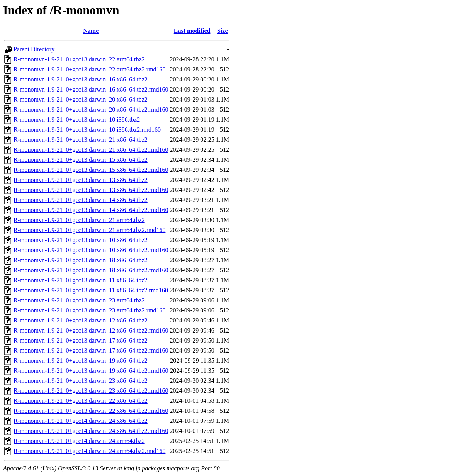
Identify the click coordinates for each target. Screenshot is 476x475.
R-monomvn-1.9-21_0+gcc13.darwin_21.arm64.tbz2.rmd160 (89, 230)
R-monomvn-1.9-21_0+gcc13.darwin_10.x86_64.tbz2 (81, 240)
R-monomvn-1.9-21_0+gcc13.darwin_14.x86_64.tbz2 (81, 200)
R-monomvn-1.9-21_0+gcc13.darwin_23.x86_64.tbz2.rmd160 (91, 391)
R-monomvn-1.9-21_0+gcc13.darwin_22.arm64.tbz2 (79, 59)
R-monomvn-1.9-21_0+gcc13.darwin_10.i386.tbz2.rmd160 (87, 130)
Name (91, 31)
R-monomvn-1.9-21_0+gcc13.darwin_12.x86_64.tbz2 (81, 320)
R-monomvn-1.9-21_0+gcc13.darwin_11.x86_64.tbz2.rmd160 (91, 290)
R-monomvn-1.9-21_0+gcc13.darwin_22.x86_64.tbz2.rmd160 (91, 411)
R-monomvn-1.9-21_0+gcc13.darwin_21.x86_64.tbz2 (81, 140)
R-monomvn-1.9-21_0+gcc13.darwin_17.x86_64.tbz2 (81, 340)
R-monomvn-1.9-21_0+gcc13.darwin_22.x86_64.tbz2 (81, 401)
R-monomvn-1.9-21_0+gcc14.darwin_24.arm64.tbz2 (79, 441)
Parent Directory (34, 49)
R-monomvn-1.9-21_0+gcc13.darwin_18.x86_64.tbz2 (81, 260)
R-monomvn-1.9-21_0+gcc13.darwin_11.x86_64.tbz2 (80, 280)
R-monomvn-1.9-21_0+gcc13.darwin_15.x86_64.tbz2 (81, 160)
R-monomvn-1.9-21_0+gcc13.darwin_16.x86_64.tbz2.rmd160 (91, 89)
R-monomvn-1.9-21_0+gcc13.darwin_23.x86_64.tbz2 (81, 381)
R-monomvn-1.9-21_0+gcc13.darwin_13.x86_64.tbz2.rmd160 (91, 190)
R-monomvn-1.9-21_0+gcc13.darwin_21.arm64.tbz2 (79, 220)
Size (223, 31)
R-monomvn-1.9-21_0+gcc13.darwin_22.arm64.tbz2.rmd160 (89, 69)
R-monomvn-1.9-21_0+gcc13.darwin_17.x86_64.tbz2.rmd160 (91, 350)
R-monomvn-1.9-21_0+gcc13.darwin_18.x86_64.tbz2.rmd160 (91, 270)
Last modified (192, 31)
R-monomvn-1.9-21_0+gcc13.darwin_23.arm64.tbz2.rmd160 (89, 310)
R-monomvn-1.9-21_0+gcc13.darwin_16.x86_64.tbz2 (81, 79)
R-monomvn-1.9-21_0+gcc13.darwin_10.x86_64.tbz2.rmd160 (91, 250)
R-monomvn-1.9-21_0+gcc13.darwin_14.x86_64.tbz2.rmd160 (91, 210)
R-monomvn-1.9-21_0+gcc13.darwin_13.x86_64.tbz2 (81, 180)
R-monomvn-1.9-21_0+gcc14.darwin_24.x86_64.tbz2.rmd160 (91, 431)
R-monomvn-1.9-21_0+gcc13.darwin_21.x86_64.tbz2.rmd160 (91, 150)
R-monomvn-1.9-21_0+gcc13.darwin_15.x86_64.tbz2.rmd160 (91, 170)
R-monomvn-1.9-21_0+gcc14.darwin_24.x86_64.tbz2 (81, 421)
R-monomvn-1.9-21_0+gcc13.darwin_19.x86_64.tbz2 (81, 360)
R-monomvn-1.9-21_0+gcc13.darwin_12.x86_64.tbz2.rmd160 (91, 330)
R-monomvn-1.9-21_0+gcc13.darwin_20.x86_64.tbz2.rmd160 (91, 109)
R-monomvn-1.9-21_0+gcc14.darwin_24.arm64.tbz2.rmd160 (89, 451)
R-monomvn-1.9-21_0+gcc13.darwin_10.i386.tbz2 (77, 120)
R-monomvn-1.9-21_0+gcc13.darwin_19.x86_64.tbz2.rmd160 (91, 371)
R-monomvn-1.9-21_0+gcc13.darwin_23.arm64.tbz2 (79, 300)
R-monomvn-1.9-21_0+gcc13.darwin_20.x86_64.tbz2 (81, 99)
